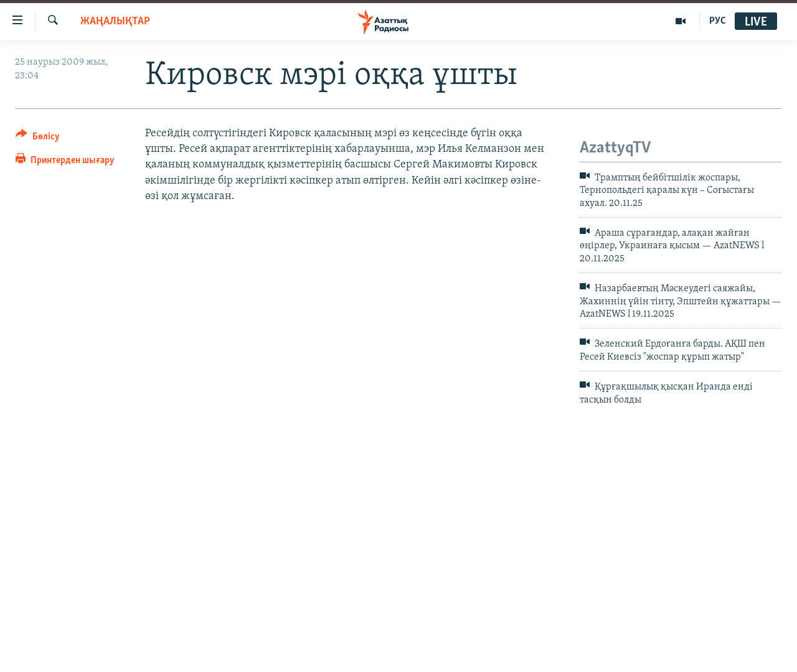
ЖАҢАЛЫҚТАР (115, 21)
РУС (718, 21)
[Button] (38, 138)
